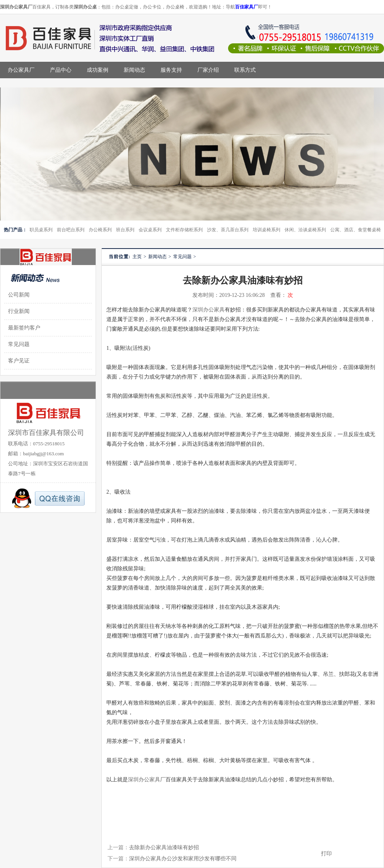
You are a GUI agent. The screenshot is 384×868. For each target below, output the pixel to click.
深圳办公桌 (85, 7)
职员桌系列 (41, 230)
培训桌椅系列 (266, 230)
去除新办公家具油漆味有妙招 (164, 847)
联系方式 (245, 70)
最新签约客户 (24, 328)
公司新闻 (19, 295)
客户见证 (19, 361)
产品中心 (61, 70)
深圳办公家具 (209, 310)
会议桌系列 (150, 230)
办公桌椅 (175, 7)
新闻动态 (134, 70)
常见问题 (182, 257)
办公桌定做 (127, 7)
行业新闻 (19, 311)
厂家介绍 (208, 70)
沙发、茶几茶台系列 (228, 230)
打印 (326, 854)
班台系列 (125, 230)
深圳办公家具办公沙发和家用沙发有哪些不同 (183, 859)
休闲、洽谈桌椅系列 (305, 230)
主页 (137, 257)
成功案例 (98, 70)
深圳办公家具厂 (147, 780)
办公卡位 (152, 7)
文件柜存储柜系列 (184, 230)
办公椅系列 (100, 230)
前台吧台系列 (71, 230)
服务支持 (171, 70)
